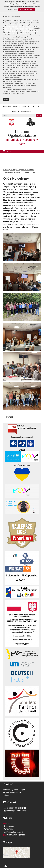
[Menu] (22, 151)
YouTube (8, 829)
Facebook (9, 826)
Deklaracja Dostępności (14, 835)
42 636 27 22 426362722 (15, 808)
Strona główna (7, 107)
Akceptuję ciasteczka (27, 9)
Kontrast (15, 111)
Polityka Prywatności (13, 832)
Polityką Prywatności (17, 4)
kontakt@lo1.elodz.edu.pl (15, 811)
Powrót (9, 417)
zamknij (6, 99)
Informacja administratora (25, 111)
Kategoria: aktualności (25, 170)
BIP (6, 824)
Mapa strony (16, 107)
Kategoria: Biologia (12, 172)
